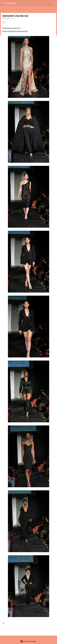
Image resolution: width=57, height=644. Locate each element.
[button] (3, 22)
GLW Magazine (11, 3)
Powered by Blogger (28, 641)
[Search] (54, 3)
